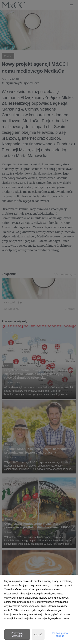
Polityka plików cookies (60, 634)
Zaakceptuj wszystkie (17, 634)
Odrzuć (38, 634)
